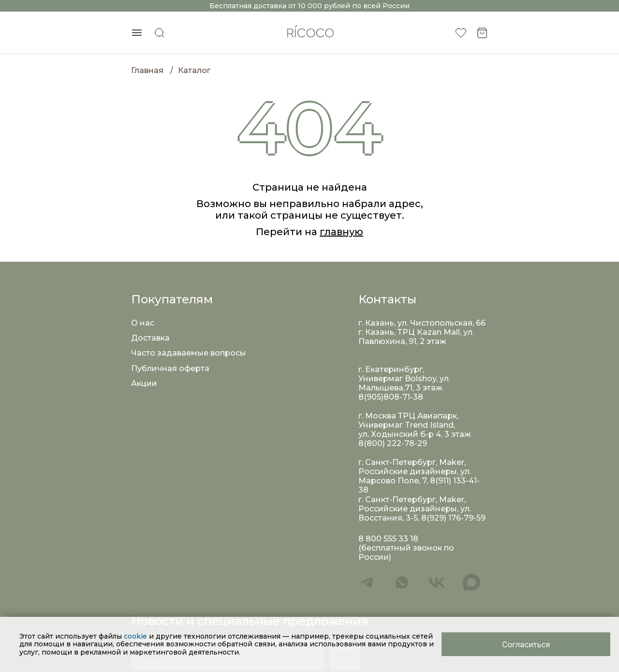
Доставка (150, 338)
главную (341, 232)
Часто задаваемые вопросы (189, 353)
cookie (136, 636)
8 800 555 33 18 (388, 539)
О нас (143, 323)
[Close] (526, 644)
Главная (147, 70)
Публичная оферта (170, 368)
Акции (144, 383)
